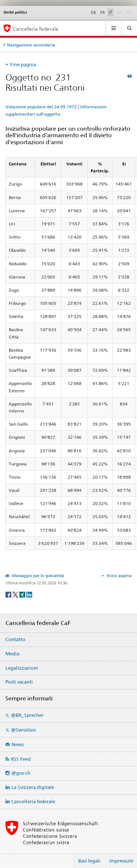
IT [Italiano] (111, 12)
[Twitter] (16, 594)
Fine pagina (23, 64)
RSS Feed (21, 759)
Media (12, 654)
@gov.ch (21, 773)
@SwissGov (23, 730)
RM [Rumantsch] (119, 12)
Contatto (15, 639)
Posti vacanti (19, 682)
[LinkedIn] (29, 594)
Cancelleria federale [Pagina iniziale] (36, 29)
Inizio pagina (119, 576)
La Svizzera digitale (33, 787)
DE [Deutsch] (94, 12)
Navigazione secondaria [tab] (31, 45)
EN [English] (129, 12)
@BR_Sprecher (27, 715)
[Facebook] (9, 594)
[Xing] (23, 594)
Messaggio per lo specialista (37, 576)
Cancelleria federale (33, 801)
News (18, 744)
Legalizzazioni (22, 668)
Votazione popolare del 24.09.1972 (41, 107)
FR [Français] (102, 12)
